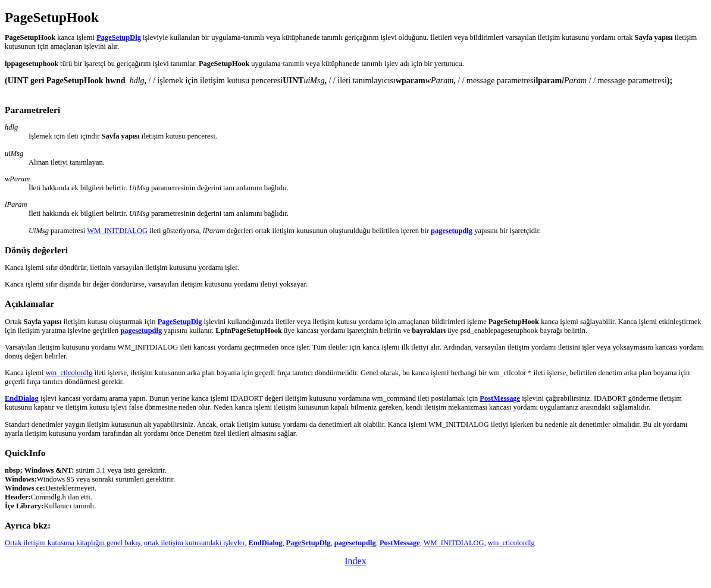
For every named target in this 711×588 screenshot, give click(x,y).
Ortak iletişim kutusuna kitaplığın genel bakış (73, 543)
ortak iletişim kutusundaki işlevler (195, 543)
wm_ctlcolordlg (69, 373)
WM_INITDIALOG (117, 231)
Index (355, 561)
